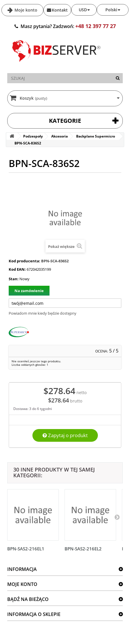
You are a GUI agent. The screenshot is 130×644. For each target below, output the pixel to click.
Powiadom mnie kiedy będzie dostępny (43, 313)
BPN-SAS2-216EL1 (26, 549)
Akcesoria (59, 136)
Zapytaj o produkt (65, 435)
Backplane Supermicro (96, 136)
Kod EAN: (17, 269)
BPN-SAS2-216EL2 (83, 549)
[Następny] (117, 517)
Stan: (14, 279)
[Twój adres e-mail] (65, 303)
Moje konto (25, 10)
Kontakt (60, 10)
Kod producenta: (24, 261)
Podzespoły (33, 136)
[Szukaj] (118, 78)
